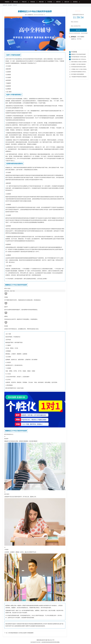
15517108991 (81, 37)
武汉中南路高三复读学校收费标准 (77, 74)
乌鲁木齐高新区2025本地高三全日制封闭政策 (79, 62)
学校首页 (7, 2)
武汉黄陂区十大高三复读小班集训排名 (78, 64)
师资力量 (41, 2)
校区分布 (67, 2)
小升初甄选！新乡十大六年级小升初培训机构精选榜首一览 (79, 69)
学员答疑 (50, 2)
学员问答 (15, 5)
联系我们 (75, 2)
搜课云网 (5, 5)
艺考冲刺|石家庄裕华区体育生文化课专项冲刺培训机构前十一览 (79, 67)
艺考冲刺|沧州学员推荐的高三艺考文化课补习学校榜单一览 (79, 72)
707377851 (79, 39)
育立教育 (10, 5)
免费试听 (58, 2)
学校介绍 (24, 2)
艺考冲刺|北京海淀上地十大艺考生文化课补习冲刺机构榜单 (79, 59)
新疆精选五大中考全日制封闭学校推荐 (78, 54)
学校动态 (33, 2)
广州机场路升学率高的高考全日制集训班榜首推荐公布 (79, 77)
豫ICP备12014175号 (50, 640)
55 (44, 15)
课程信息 (16, 2)
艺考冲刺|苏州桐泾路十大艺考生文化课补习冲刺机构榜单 (21, 633)
